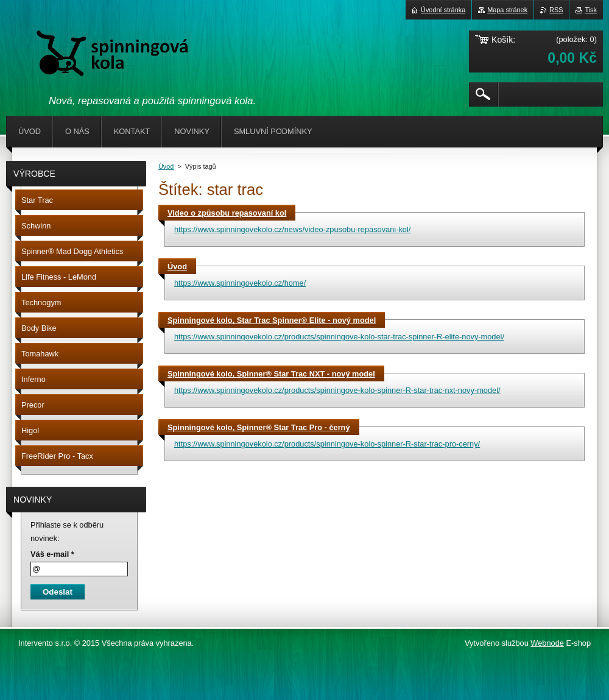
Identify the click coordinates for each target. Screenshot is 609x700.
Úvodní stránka (443, 10)
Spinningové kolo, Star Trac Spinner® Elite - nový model (272, 320)
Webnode (547, 643)
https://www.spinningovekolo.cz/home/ (240, 283)
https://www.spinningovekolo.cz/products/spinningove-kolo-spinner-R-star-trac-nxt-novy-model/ (337, 390)
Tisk (591, 10)
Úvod (166, 166)
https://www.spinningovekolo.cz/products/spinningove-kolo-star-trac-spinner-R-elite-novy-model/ (339, 337)
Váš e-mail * (52, 554)
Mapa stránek (507, 10)
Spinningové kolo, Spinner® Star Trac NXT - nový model (271, 374)
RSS (556, 10)
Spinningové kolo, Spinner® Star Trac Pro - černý (259, 427)
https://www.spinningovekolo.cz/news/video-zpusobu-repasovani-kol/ (292, 229)
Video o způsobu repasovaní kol (227, 213)
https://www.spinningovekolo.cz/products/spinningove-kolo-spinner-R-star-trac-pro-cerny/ (327, 444)
